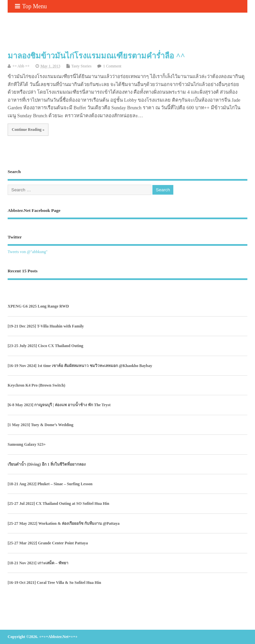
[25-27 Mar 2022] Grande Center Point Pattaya (48, 543)
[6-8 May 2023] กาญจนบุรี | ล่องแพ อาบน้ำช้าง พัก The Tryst (59, 405)
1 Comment (112, 66)
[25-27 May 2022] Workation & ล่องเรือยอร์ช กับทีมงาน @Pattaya (64, 523)
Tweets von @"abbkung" (28, 252)
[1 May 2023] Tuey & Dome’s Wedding (41, 425)
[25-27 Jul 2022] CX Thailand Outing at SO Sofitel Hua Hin (58, 504)
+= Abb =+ (21, 66)
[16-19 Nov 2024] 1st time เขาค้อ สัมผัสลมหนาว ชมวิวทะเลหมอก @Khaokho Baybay (80, 366)
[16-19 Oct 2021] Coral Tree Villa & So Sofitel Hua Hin (54, 583)
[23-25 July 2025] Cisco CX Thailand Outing (45, 346)
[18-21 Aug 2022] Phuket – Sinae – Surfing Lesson (50, 484)
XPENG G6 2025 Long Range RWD (38, 306)
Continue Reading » (28, 130)
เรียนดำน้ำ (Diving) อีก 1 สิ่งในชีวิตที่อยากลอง (47, 464)
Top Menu (31, 6)
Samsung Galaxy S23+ (27, 444)
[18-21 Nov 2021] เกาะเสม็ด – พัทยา (38, 563)
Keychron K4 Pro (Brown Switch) (36, 385)
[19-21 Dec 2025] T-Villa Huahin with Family (46, 326)
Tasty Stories (82, 66)
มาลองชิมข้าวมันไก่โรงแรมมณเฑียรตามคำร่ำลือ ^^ (96, 56)
